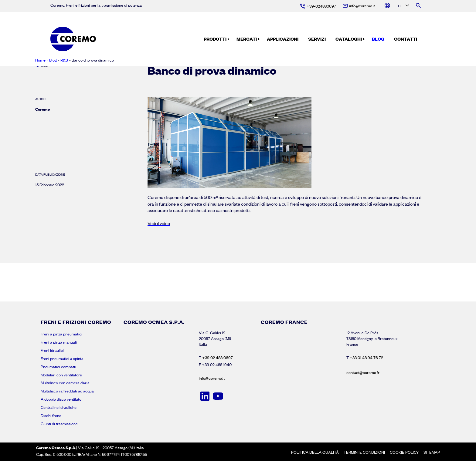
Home (40, 60)
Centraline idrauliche (59, 407)
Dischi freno (51, 416)
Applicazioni (283, 39)
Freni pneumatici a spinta (62, 358)
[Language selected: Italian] (403, 6)
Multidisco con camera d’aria (65, 383)
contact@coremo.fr (363, 372)
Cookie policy (404, 452)
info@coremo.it (212, 378)
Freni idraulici (52, 350)
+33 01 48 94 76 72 (366, 358)
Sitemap (432, 452)
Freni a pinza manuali (59, 342)
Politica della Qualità (315, 452)
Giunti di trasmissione (59, 424)
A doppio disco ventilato (61, 399)
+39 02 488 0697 (218, 358)
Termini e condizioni (364, 452)
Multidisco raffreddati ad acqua (67, 391)
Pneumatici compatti (58, 367)
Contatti (406, 39)
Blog (378, 39)
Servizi (317, 39)
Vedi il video (159, 223)
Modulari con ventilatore (61, 375)
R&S (64, 60)
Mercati (247, 39)
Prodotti (215, 39)
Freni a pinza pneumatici (61, 334)
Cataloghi (349, 39)
